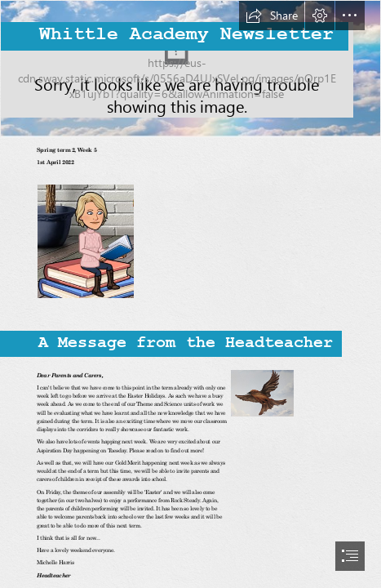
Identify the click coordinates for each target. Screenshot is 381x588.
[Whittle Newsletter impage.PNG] (190, 69)
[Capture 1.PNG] (85, 241)
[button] (272, 16)
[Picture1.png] (261, 392)
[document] (190, 294)
